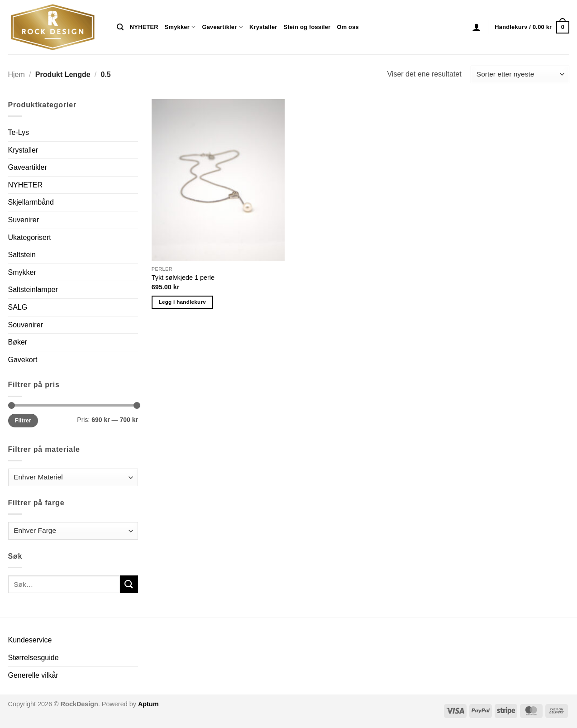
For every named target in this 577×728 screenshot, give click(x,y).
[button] (477, 27)
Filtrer (23, 421)
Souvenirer (26, 325)
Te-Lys (19, 132)
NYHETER (144, 27)
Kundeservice (30, 640)
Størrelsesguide (33, 658)
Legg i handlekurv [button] (182, 302)
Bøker (18, 342)
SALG (18, 307)
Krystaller (263, 27)
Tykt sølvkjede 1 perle (183, 278)
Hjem (17, 74)
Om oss (348, 27)
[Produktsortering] (520, 74)
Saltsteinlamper (33, 290)
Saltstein (22, 255)
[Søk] (120, 27)
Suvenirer (24, 220)
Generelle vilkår (33, 675)
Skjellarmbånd (31, 202)
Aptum (148, 704)
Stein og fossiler (307, 27)
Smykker (180, 27)
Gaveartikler (222, 27)
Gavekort (23, 360)
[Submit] (129, 584)
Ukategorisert (30, 237)
